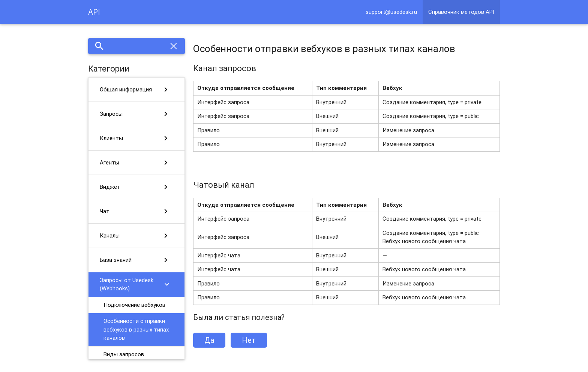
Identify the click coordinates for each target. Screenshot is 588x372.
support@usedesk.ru (391, 12)
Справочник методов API (461, 12)
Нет (249, 340)
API (94, 12)
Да (209, 340)
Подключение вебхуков (134, 305)
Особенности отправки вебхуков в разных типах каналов (136, 329)
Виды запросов (124, 354)
